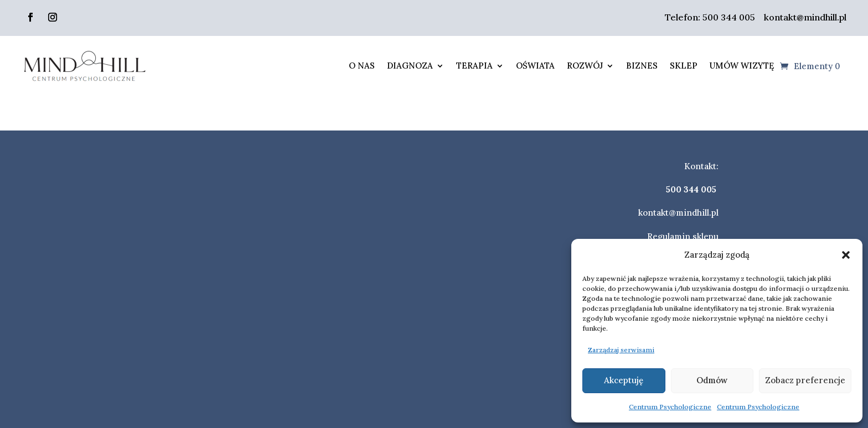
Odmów (712, 380)
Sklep (684, 66)
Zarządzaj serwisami (621, 350)
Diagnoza (410, 66)
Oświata (535, 66)
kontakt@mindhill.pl (804, 17)
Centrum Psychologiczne (670, 407)
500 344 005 (729, 17)
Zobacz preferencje (805, 380)
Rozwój (585, 66)
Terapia (474, 66)
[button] (846, 255)
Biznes (642, 66)
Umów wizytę (742, 66)
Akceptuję (624, 380)
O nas (362, 66)
